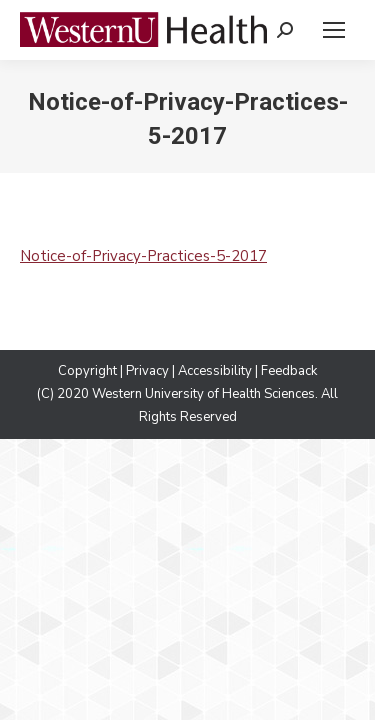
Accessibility (215, 371)
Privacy (147, 371)
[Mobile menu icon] (334, 30)
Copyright (87, 371)
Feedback (289, 371)
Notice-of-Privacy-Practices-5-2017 (143, 256)
